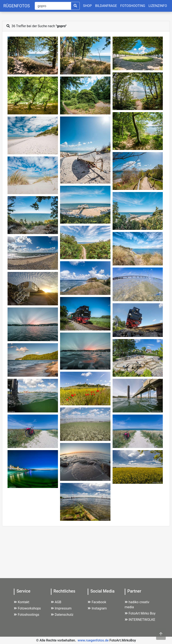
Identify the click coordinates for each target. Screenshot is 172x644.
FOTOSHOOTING (133, 6)
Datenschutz (62, 615)
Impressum (61, 608)
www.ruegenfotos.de (93, 640)
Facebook (97, 602)
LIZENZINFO (158, 6)
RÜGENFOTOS (17, 6)
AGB (56, 602)
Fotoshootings (27, 615)
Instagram (97, 608)
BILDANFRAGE (106, 6)
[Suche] (53, 6)
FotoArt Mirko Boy (140, 613)
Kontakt (22, 602)
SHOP (87, 6)
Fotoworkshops (27, 608)
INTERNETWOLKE (140, 620)
